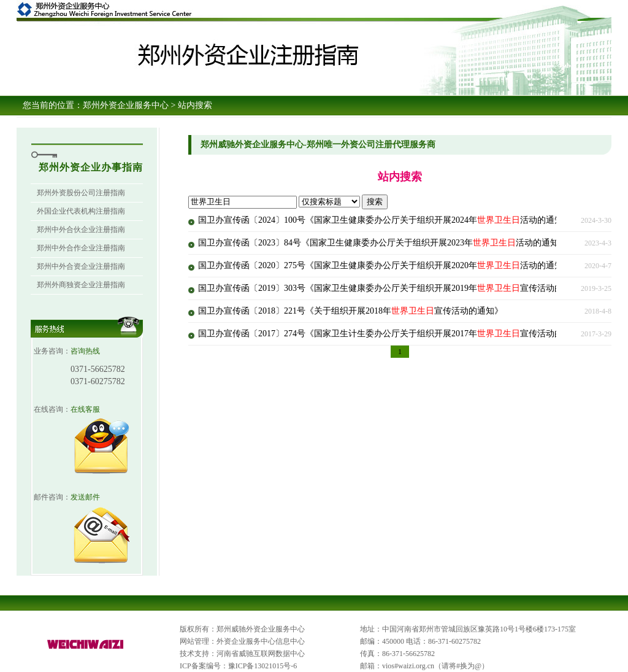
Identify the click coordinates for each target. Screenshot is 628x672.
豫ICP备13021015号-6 (263, 666)
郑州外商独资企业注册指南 (81, 285)
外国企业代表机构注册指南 (81, 211)
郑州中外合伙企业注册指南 (81, 230)
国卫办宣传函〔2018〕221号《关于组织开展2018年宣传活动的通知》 (350, 311)
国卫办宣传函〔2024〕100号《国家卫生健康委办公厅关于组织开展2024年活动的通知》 (385, 220)
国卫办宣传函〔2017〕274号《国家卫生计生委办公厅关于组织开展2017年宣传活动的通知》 (393, 334)
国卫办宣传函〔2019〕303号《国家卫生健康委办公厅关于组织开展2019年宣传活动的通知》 (393, 288)
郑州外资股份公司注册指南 (81, 193)
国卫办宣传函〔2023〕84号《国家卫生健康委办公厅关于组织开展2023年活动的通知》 (383, 243)
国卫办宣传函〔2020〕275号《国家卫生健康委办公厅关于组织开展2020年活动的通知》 (385, 265)
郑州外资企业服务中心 (126, 105)
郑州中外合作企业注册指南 (81, 248)
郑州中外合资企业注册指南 (81, 266)
